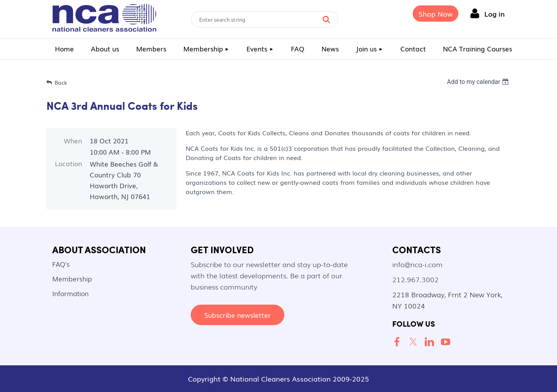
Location (68, 163)
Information (70, 293)
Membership (72, 279)
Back (61, 82)
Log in (495, 14)
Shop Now (436, 14)
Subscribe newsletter (237, 315)
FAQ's (61, 264)
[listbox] (479, 82)
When (73, 141)
